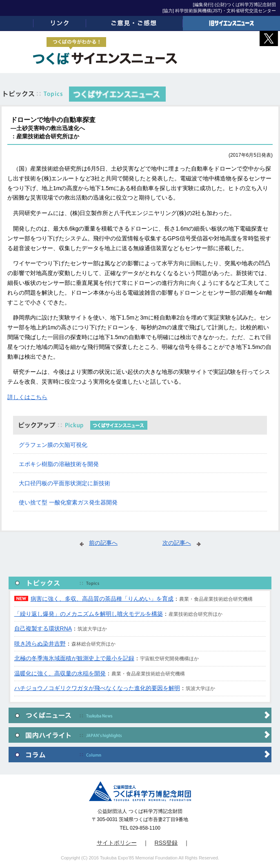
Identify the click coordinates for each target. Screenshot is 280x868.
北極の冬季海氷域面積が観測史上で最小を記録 (74, 658)
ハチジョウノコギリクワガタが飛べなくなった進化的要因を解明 (97, 688)
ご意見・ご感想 (135, 23)
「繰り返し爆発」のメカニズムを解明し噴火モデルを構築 (89, 614)
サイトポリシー (117, 843)
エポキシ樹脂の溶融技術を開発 (59, 464)
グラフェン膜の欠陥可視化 (53, 445)
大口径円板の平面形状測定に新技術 (64, 483)
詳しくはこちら (27, 397)
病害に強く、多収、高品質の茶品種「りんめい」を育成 (102, 599)
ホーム (17, 23)
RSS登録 (166, 843)
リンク (60, 23)
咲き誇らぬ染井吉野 (40, 644)
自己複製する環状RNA (43, 628)
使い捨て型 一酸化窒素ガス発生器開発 (68, 502)
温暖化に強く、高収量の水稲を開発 (60, 673)
